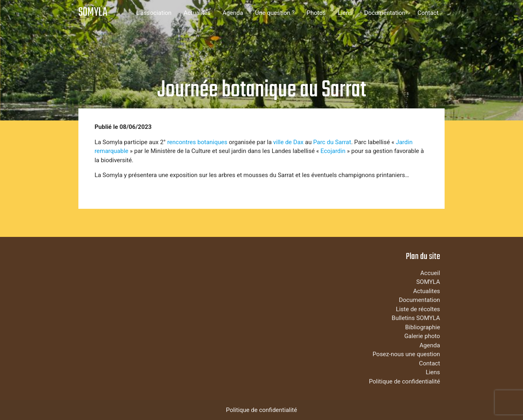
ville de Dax (288, 142)
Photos (316, 13)
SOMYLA (93, 13)
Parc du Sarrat (332, 142)
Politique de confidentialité (405, 381)
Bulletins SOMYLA (416, 318)
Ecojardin (333, 151)
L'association (154, 13)
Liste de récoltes (418, 309)
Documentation (385, 13)
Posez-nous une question (406, 354)
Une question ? (275, 13)
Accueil (430, 273)
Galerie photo (422, 336)
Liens (345, 13)
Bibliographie (423, 327)
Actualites (197, 13)
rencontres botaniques (197, 142)
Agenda (233, 13)
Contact (428, 13)
